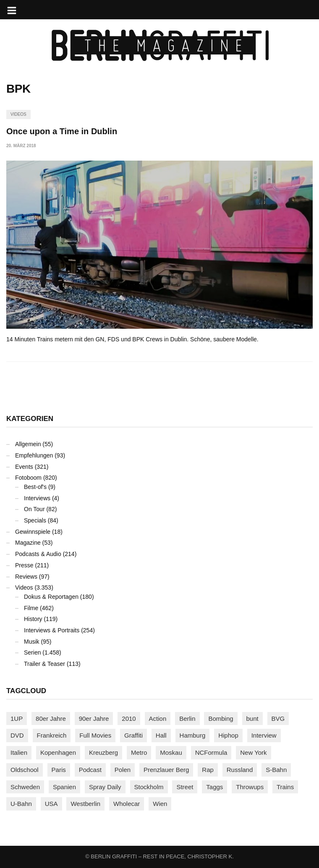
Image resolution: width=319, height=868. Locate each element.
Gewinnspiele (33, 532)
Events (24, 467)
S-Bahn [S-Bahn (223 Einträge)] (276, 770)
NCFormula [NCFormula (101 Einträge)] (211, 752)
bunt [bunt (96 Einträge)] (252, 719)
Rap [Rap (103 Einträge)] (208, 770)
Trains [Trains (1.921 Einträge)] (285, 787)
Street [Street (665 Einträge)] (185, 787)
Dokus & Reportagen (51, 597)
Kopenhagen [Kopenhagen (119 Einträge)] (58, 752)
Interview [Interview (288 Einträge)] (264, 735)
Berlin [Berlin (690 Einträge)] (187, 719)
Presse (24, 565)
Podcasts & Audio (38, 554)
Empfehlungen (34, 455)
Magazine (28, 543)
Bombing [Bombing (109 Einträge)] (221, 719)
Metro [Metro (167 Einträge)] (139, 752)
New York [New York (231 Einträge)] (253, 752)
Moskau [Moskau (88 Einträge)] (171, 752)
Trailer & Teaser (44, 664)
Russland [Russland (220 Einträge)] (240, 770)
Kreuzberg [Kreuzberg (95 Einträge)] (103, 752)
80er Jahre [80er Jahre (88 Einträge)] (51, 719)
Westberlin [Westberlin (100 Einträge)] (85, 804)
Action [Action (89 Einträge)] (158, 719)
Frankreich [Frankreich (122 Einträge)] (52, 735)
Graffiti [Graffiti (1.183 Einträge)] (133, 735)
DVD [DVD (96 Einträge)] (17, 735)
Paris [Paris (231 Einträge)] (59, 770)
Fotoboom (28, 478)
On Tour (34, 509)
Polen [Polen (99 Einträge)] (123, 770)
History (33, 619)
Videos (18, 114)
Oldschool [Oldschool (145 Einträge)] (25, 770)
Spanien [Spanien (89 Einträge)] (64, 787)
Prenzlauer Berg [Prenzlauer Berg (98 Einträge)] (166, 770)
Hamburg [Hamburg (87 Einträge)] (193, 735)
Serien (32, 652)
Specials (35, 520)
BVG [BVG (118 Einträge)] (278, 719)
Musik (32, 642)
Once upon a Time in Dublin (62, 131)
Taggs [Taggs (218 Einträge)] (214, 787)
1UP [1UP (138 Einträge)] (17, 719)
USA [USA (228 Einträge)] (51, 804)
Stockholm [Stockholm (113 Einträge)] (149, 787)
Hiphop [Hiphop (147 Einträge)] (228, 735)
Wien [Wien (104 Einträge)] (160, 804)
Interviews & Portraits (52, 630)
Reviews (26, 577)
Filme (31, 608)
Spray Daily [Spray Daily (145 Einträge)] (105, 787)
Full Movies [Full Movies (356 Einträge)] (95, 735)
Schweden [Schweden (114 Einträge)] (25, 787)
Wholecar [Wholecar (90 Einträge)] (127, 804)
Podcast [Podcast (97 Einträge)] (90, 770)
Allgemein (28, 444)
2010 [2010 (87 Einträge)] (129, 719)
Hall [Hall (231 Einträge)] (161, 735)
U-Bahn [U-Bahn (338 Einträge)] (21, 804)
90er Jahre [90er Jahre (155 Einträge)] (94, 719)
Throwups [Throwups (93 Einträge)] (250, 787)
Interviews (37, 498)
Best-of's (35, 487)
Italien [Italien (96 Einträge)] (19, 752)
